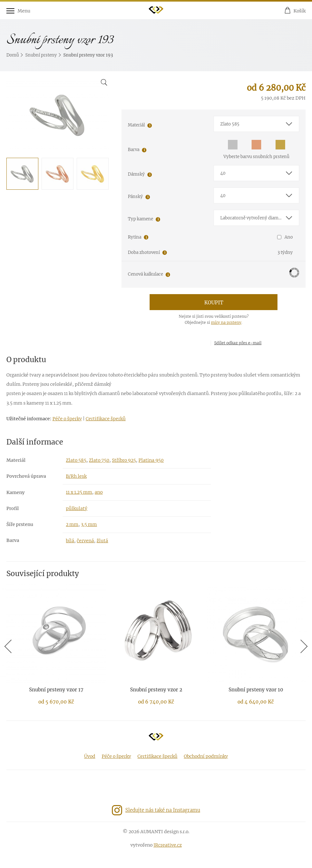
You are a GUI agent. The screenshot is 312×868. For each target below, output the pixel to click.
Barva (134, 150)
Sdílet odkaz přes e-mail (238, 343)
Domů (13, 55)
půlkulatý (77, 508)
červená (85, 541)
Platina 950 (151, 460)
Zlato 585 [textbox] (230, 124)
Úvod (90, 756)
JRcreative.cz (168, 845)
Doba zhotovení (144, 252)
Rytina (135, 237)
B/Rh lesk (76, 476)
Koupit (214, 303)
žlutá (102, 541)
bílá (70, 541)
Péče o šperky (67, 419)
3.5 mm (89, 524)
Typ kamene (140, 219)
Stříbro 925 (124, 460)
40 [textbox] (223, 173)
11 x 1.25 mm (79, 492)
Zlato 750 (99, 460)
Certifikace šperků (106, 419)
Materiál (136, 125)
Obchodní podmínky (206, 756)
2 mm (72, 524)
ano (99, 492)
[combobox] (256, 124)
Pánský (135, 197)
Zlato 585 (76, 460)
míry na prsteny (226, 322)
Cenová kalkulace (145, 274)
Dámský (136, 174)
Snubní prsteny (41, 55)
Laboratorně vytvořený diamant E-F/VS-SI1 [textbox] (260, 218)
